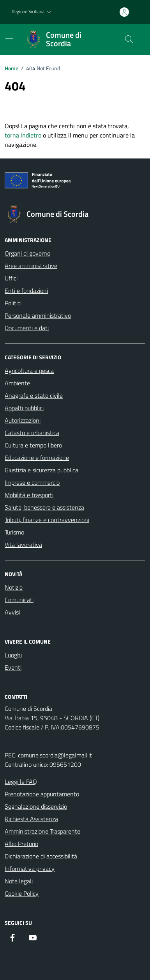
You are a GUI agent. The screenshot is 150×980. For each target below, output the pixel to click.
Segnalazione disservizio (36, 806)
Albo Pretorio (21, 844)
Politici (13, 303)
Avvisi (12, 612)
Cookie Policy (22, 893)
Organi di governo (27, 253)
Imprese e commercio (32, 482)
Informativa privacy (30, 869)
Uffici (11, 278)
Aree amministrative (31, 266)
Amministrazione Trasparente (42, 831)
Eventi (13, 667)
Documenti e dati (27, 328)
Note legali (19, 881)
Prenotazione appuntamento (42, 794)
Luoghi (13, 655)
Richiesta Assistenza (31, 819)
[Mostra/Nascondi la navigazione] (9, 38)
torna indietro (23, 135)
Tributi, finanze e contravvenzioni (47, 520)
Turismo (14, 532)
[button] (32, 12)
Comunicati (19, 600)
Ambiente (17, 383)
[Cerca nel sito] (129, 39)
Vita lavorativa (23, 545)
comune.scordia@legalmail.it (55, 755)
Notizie (14, 587)
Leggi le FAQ (21, 782)
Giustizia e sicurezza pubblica (41, 470)
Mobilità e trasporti (29, 495)
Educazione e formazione (37, 458)
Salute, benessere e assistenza (44, 507)
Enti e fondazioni (26, 291)
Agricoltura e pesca (29, 371)
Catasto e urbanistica (32, 433)
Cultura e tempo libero (33, 445)
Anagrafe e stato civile (34, 395)
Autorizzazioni (23, 420)
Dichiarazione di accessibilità (41, 856)
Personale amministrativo (38, 315)
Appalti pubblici (24, 408)
